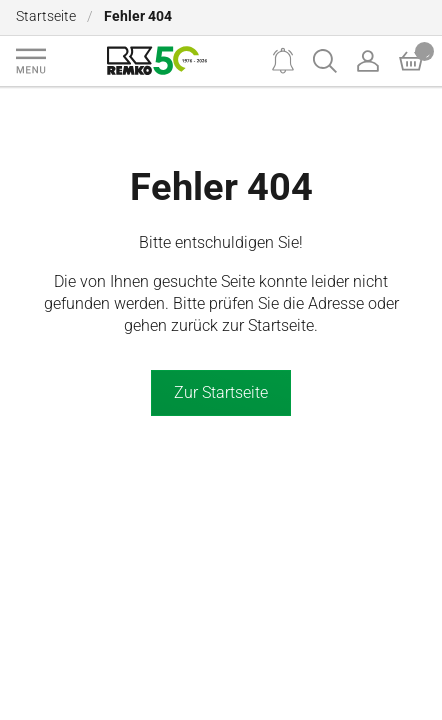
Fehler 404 (221, 186)
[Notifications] (283, 61)
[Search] (325, 61)
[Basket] (411, 61)
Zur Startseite (221, 392)
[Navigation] (31, 61)
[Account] (368, 61)
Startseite (46, 16)
